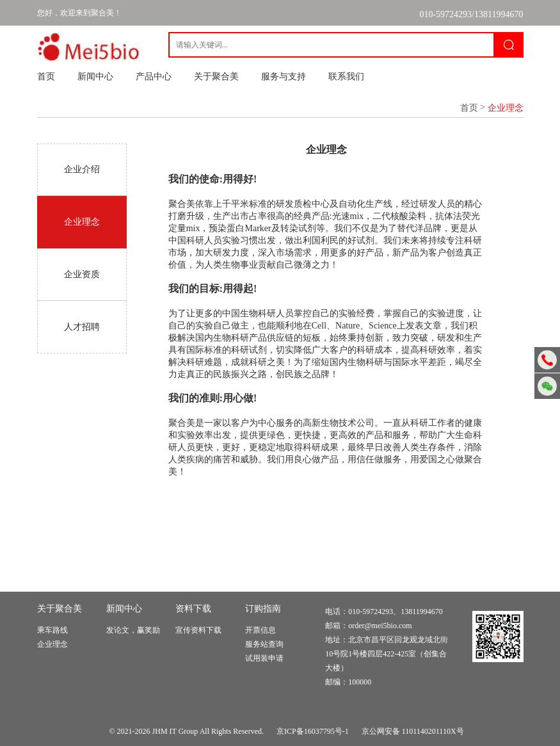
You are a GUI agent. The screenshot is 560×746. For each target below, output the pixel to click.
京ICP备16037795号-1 (313, 731)
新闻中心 (95, 77)
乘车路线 (52, 630)
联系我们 (346, 77)
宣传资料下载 (198, 630)
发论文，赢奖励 (133, 630)
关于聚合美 (216, 77)
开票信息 (260, 630)
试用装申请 (264, 658)
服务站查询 (264, 644)
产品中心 (154, 77)
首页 (46, 77)
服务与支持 (284, 77)
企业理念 (52, 644)
